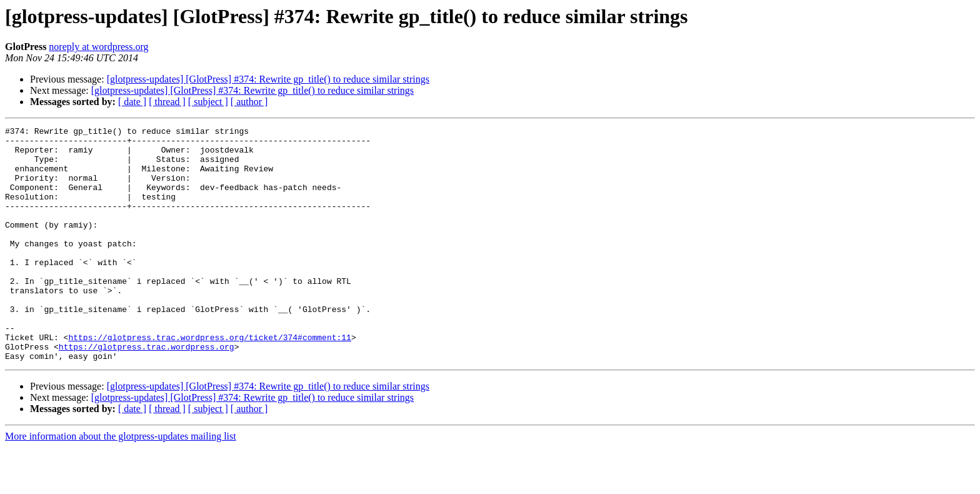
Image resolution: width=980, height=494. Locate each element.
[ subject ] (208, 102)
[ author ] (249, 102)
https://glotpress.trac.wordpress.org (147, 391)
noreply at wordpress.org (98, 47)
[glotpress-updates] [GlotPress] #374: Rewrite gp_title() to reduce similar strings (268, 79)
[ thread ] (167, 102)
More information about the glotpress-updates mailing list (121, 483)
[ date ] (132, 102)
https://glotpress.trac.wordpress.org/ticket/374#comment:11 (209, 380)
